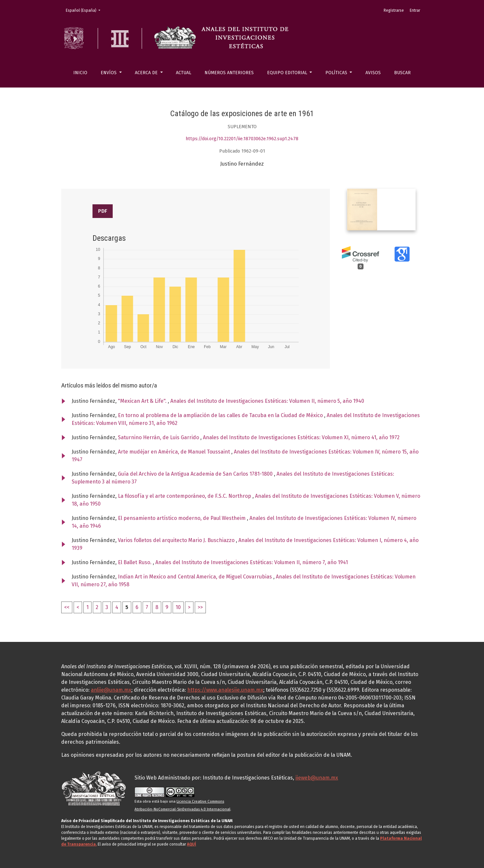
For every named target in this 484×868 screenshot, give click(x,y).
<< (67, 607)
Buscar (402, 73)
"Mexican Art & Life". (143, 401)
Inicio (80, 73)
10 (178, 607)
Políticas (337, 73)
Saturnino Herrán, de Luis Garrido (159, 437)
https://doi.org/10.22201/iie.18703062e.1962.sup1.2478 (242, 139)
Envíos (109, 73)
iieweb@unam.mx (317, 778)
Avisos (373, 73)
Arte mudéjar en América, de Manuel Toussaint (175, 452)
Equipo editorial (288, 73)
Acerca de (147, 73)
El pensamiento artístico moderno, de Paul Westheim (182, 518)
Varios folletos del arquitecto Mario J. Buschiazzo (177, 540)
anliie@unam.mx (111, 690)
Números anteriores (229, 73)
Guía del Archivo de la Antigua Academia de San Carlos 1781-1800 (196, 474)
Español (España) (85, 10)
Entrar (415, 10)
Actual (184, 73)
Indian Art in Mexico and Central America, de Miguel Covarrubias (196, 577)
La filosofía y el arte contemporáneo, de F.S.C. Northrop (185, 496)
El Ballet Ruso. (135, 562)
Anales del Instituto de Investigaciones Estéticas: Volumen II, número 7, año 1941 (252, 562)
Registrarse (394, 10)
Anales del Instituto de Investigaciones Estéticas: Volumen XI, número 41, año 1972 (301, 437)
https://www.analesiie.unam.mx (225, 690)
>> (200, 607)
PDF (103, 211)
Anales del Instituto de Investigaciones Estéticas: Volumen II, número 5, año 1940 (267, 401)
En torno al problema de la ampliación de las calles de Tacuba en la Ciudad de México (221, 415)
